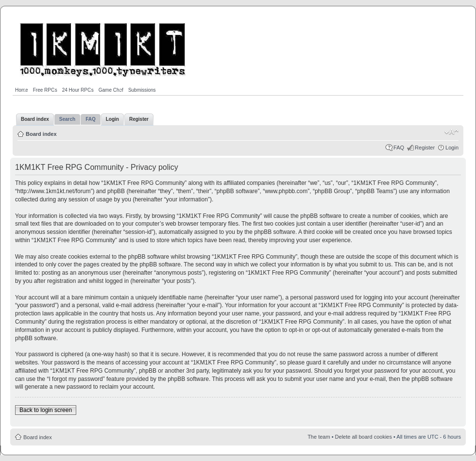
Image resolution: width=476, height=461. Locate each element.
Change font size (451, 132)
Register (425, 148)
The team (319, 437)
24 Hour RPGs (78, 90)
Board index (41, 134)
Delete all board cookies (364, 437)
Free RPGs (45, 90)
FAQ (399, 148)
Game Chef (111, 90)
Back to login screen (46, 410)
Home (22, 90)
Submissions (142, 90)
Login (452, 148)
